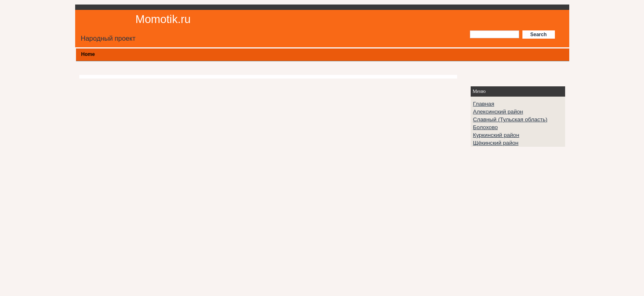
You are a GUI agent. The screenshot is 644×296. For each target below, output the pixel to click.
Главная (484, 104)
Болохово (486, 127)
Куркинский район (496, 135)
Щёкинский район (496, 143)
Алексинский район (498, 112)
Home (88, 54)
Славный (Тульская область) (510, 119)
